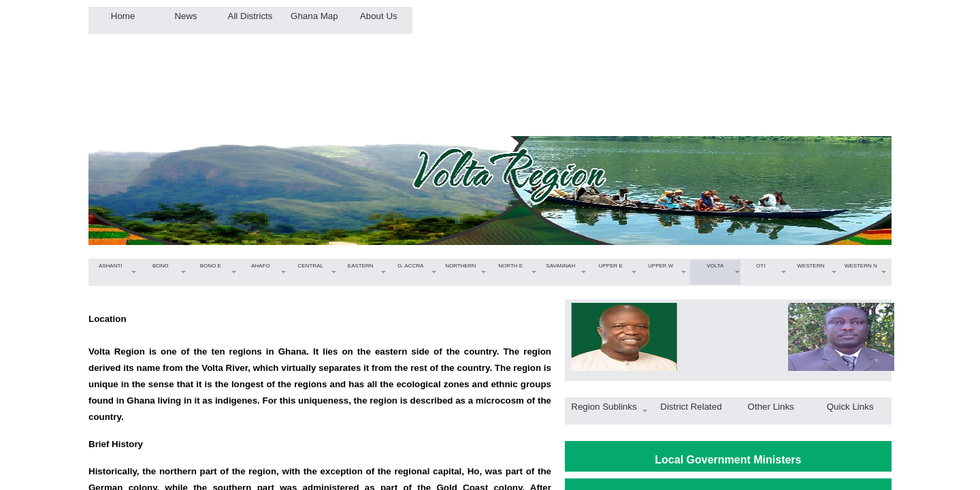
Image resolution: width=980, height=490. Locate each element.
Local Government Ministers (728, 460)
